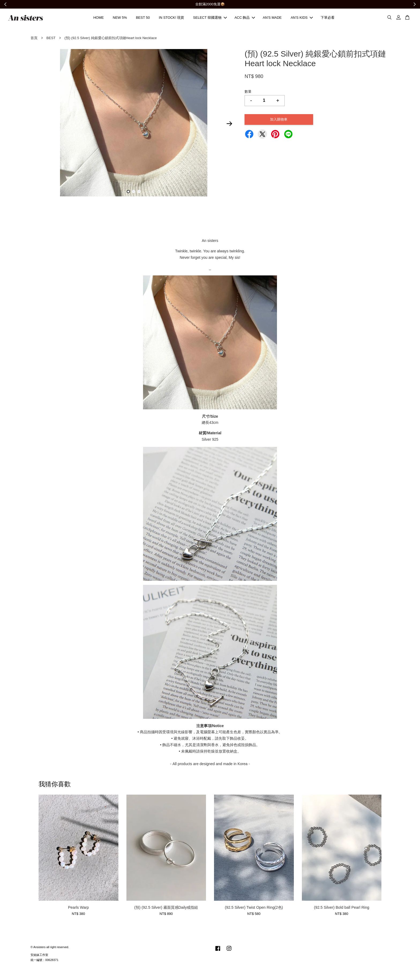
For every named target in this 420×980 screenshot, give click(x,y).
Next (229, 125)
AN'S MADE (272, 18)
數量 (248, 92)
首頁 (34, 39)
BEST (51, 39)
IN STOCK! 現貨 (171, 18)
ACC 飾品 (245, 18)
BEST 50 (143, 18)
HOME (98, 18)
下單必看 (328, 18)
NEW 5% (120, 18)
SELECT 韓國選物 (210, 18)
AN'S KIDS (302, 18)
